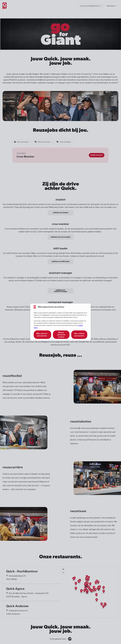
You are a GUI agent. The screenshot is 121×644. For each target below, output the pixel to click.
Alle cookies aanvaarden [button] (79, 335)
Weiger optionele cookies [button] (61, 335)
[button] (42, 335)
